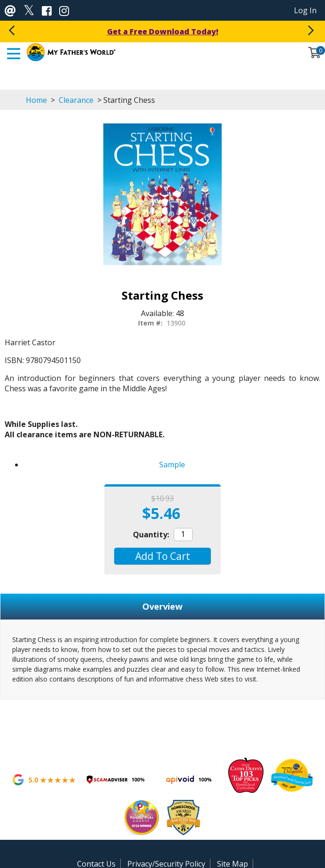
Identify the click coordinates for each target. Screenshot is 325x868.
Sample (172, 465)
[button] (162, 556)
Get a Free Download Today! (163, 31)
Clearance (76, 100)
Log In (305, 10)
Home (36, 100)
